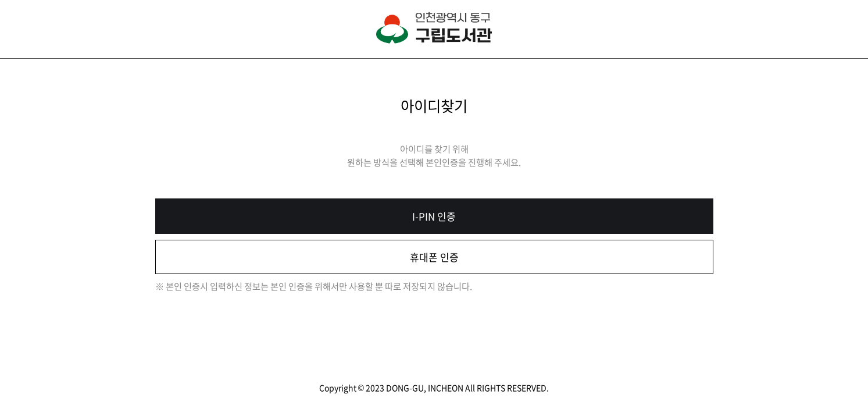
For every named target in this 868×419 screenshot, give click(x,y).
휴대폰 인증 (434, 257)
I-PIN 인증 (434, 216)
